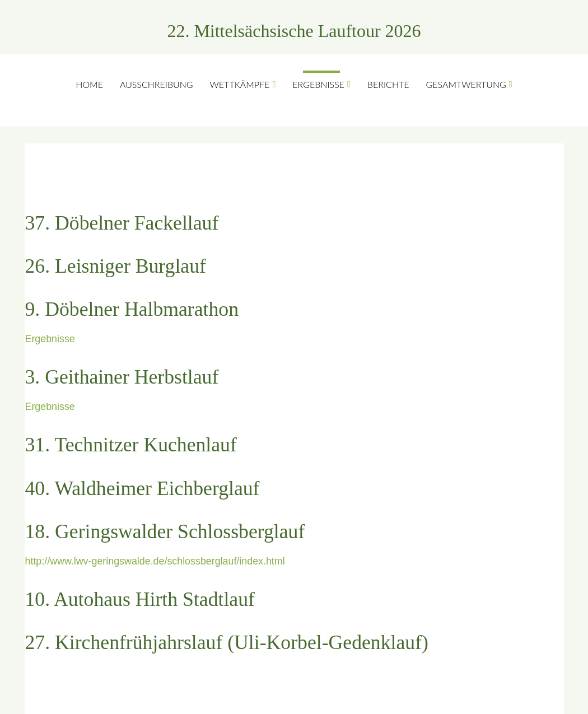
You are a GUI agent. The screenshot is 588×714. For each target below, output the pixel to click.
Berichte (388, 84)
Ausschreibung (157, 84)
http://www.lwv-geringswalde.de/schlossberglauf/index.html (155, 561)
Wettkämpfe (240, 84)
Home (89, 84)
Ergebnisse (318, 84)
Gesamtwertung (466, 84)
